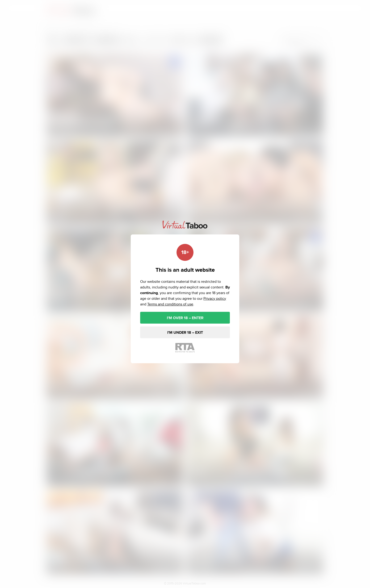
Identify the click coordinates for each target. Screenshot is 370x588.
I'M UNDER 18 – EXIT (185, 332)
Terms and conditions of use (170, 304)
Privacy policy (215, 298)
